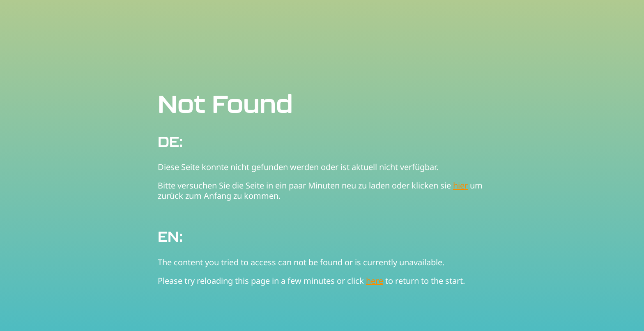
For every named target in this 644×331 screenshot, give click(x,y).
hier (460, 185)
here (375, 281)
